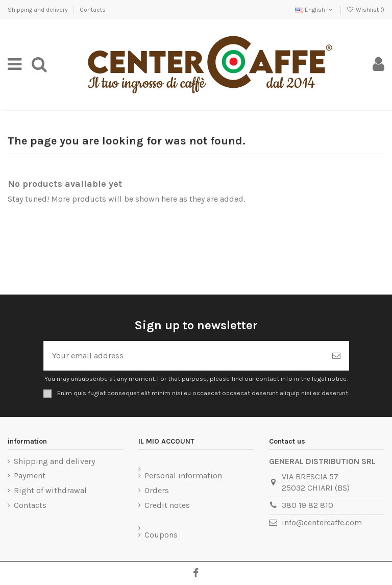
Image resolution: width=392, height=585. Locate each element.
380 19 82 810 (308, 505)
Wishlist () (365, 10)
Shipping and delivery (39, 10)
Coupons (161, 535)
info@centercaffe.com (322, 522)
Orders (157, 490)
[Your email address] (184, 356)
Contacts (93, 10)
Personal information (183, 476)
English (315, 10)
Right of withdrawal (50, 490)
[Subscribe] (336, 356)
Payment (30, 476)
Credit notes (167, 505)
